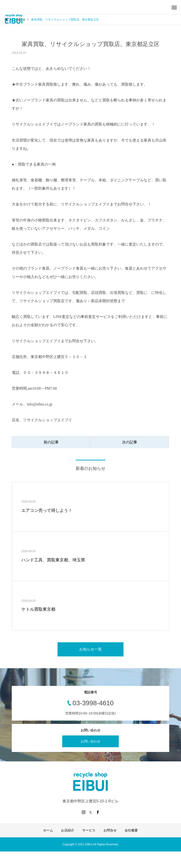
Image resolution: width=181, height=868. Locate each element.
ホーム (48, 830)
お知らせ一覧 (90, 649)
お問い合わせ (90, 741)
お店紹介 (68, 830)
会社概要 (131, 830)
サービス (89, 830)
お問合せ (110, 830)
